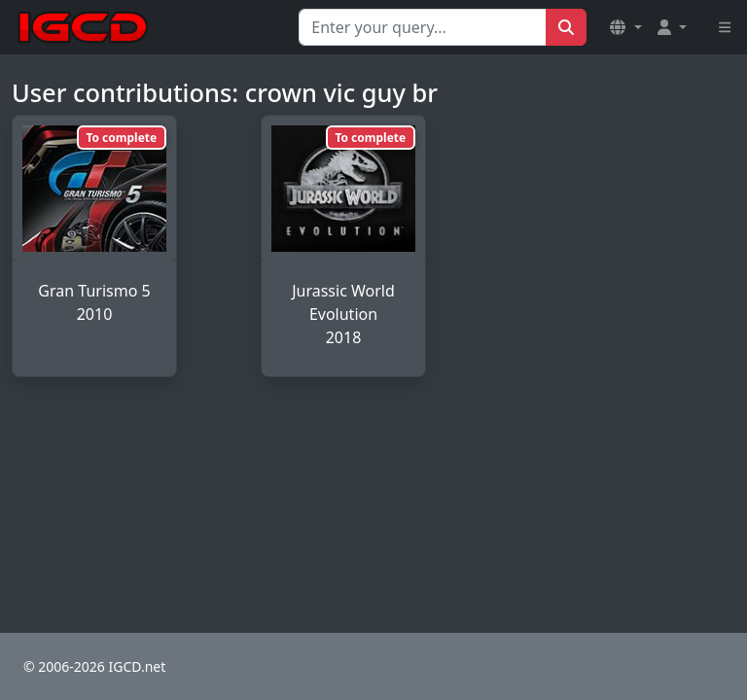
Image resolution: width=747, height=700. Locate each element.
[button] (625, 27)
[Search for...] (423, 27)
